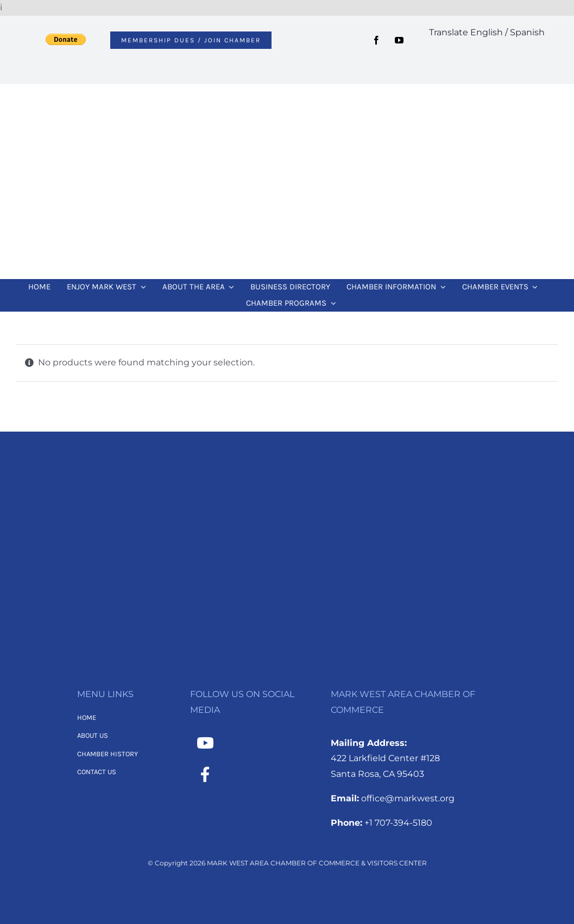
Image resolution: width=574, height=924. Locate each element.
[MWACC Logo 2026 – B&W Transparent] (287, 485)
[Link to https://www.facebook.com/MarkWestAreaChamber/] (205, 775)
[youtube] (399, 40)
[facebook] (376, 40)
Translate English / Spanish (487, 32)
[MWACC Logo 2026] (287, 99)
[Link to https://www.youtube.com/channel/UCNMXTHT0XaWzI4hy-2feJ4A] (205, 743)
